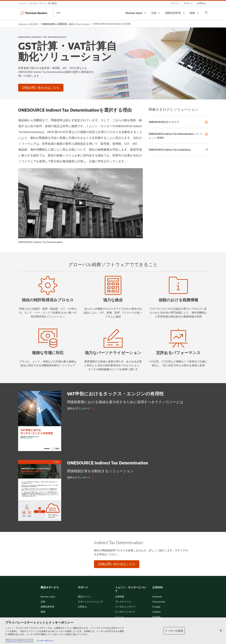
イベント (120, 617)
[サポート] (188, 3)
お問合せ (82, 607)
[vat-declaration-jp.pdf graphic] (40, 421)
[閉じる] (221, 630)
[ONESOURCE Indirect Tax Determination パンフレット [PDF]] (178, 136)
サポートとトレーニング (90, 602)
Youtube (156, 617)
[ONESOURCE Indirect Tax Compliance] (178, 150)
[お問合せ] (202, 3)
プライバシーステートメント (19, 641)
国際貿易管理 (47, 607)
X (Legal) (156, 607)
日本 (58, 13)
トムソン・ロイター (28, 24)
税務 (43, 612)
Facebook (157, 597)
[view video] (80, 203)
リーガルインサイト (125, 607)
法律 (43, 602)
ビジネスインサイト (125, 612)
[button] (136, 13)
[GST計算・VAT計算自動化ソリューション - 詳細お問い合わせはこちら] (41, 88)
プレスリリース (123, 602)
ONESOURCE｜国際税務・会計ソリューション (66, 24)
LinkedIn (156, 612)
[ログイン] (175, 3)
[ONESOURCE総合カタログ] (178, 122)
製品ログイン (85, 597)
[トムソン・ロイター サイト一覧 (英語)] (39, 3)
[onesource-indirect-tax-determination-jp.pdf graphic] (40, 490)
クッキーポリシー (45, 641)
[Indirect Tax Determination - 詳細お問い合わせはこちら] (117, 564)
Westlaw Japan (48, 597)
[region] (113, 631)
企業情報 (120, 597)
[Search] (206, 12)
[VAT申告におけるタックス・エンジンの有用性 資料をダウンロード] (81, 409)
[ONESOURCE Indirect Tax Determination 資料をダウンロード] (81, 478)
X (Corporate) (159, 602)
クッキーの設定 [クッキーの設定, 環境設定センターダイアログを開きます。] (174, 631)
